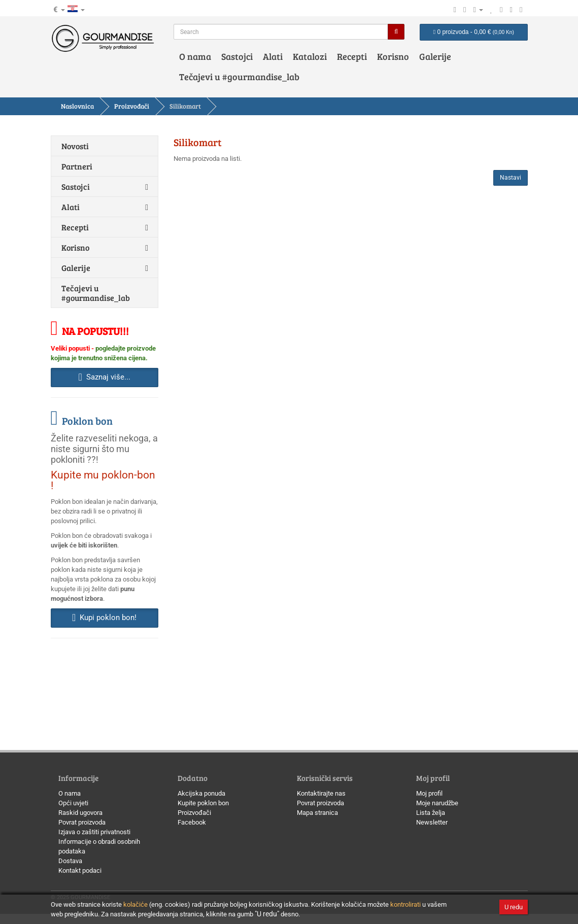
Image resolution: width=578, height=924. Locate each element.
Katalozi (310, 56)
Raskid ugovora (80, 813)
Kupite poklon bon (203, 803)
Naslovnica (77, 106)
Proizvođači (132, 106)
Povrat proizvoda (82, 822)
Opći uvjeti (73, 803)
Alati (273, 56)
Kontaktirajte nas (321, 793)
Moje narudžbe (437, 803)
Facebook (192, 822)
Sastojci (237, 56)
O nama (195, 56)
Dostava (70, 861)
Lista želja (431, 813)
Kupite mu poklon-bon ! (103, 480)
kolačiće (135, 904)
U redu (514, 907)
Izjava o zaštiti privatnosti (94, 832)
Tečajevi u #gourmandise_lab (239, 77)
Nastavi (511, 178)
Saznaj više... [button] (105, 377)
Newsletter (432, 822)
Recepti (352, 56)
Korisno (393, 56)
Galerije (435, 56)
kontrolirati (405, 904)
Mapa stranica (317, 813)
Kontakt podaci (80, 870)
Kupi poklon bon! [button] (104, 618)
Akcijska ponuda (201, 793)
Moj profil (429, 793)
